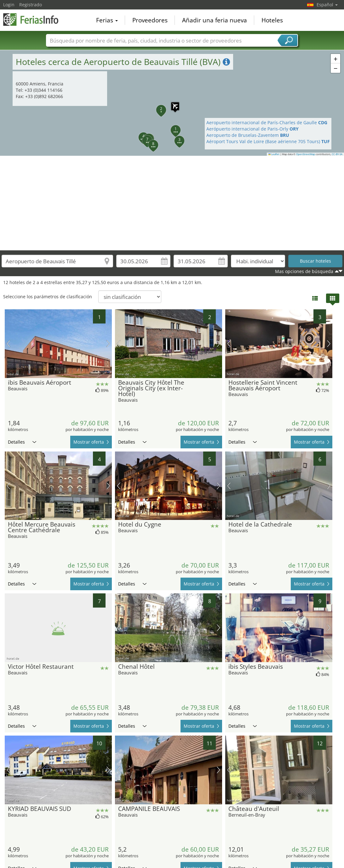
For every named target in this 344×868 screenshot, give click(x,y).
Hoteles (272, 20)
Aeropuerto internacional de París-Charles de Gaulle (267, 122)
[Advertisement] (172, 203)
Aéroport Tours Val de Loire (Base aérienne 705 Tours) (268, 141)
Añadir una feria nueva (215, 20)
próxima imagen (108, 344)
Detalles (22, 442)
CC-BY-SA (337, 154)
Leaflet (274, 154)
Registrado (31, 5)
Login (9, 5)
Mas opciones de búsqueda (304, 271)
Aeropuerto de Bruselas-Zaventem (248, 135)
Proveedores (150, 20)
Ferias (107, 20)
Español (327, 5)
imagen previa (8, 344)
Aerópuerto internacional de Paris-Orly (252, 129)
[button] (172, 126)
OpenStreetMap (306, 154)
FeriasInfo (35, 20)
